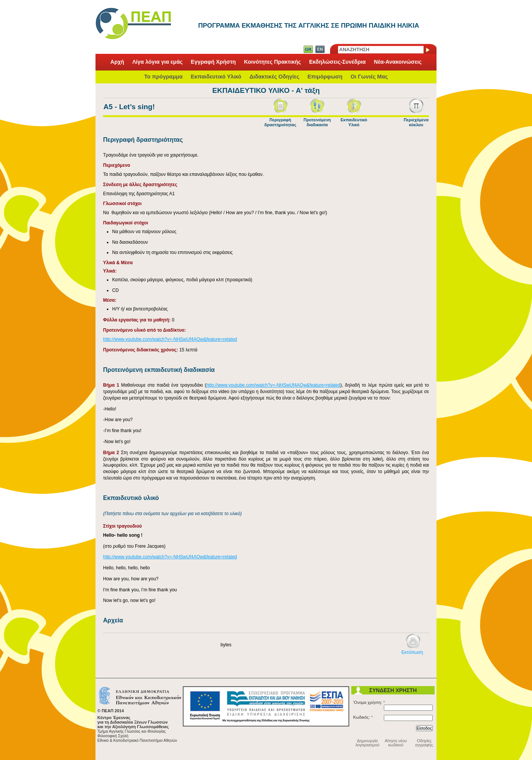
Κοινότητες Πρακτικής (272, 62)
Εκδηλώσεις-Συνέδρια (338, 62)
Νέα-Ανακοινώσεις (398, 62)
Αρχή (117, 62)
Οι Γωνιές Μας (369, 77)
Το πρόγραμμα (163, 77)
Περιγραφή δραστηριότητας (280, 122)
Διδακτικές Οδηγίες (275, 77)
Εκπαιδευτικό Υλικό (216, 77)
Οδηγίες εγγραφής (424, 743)
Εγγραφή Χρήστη (214, 62)
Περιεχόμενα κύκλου (416, 122)
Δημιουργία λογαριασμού (368, 743)
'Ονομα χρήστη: (369, 702)
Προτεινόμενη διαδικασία (317, 122)
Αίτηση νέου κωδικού (396, 743)
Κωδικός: (363, 717)
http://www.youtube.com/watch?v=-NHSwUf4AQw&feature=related (170, 339)
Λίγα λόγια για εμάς (157, 62)
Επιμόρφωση (325, 77)
